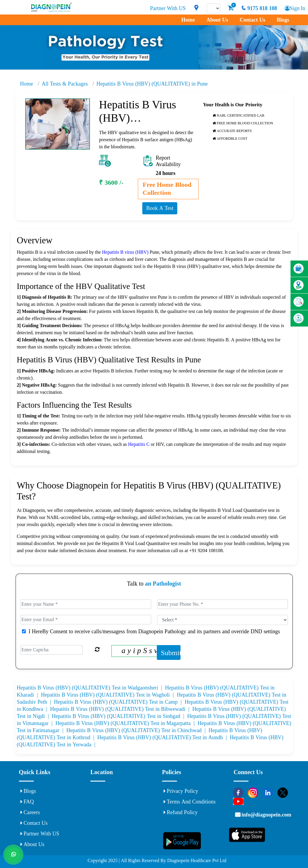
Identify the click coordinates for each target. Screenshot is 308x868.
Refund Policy (181, 812)
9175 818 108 (258, 8)
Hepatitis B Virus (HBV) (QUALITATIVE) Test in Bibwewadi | (121, 709)
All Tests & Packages (65, 84)
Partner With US (167, 8)
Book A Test (160, 208)
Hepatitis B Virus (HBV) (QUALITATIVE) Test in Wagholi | (109, 695)
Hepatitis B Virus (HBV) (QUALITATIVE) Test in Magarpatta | (127, 723)
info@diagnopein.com (266, 815)
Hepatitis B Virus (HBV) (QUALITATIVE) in (152, 84)
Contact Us (252, 20)
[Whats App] (13, 855)
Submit (171, 652)
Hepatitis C (139, 444)
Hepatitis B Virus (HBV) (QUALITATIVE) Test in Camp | (119, 702)
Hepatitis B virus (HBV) (125, 252)
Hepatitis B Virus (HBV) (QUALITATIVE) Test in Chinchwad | (138, 730)
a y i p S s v (139, 650)
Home (188, 20)
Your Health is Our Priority (233, 104)
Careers (30, 812)
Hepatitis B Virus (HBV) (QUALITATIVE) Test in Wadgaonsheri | (91, 688)
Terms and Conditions (190, 802)
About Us (217, 20)
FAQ (27, 802)
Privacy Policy (181, 791)
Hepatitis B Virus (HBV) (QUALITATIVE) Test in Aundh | (163, 737)
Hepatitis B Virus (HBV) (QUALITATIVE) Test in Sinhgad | (120, 716)
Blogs (283, 20)
